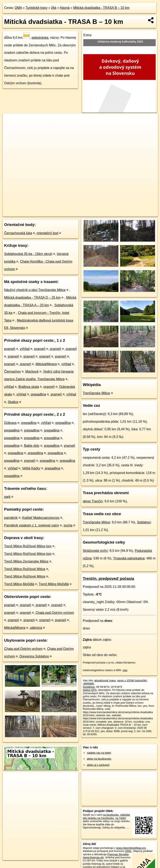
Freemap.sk (108, 213)
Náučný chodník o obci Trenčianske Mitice (35, 290)
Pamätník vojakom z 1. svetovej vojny (32, 525)
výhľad (25, 349)
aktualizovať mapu (105, 680)
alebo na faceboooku (99, 759)
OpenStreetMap (87, 213)
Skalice (13, 402)
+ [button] (10, 120)
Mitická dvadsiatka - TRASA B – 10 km (101, 8)
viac (125, 670)
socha (68, 525)
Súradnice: (89, 687)
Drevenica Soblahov (34, 656)
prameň (10, 349)
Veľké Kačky (31, 468)
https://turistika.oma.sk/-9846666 (139, 213)
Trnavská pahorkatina (129, 558)
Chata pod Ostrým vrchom (55, 613)
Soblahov (144, 522)
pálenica (36, 628)
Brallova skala (29, 387)
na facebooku (111, 815)
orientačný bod (47, 233)
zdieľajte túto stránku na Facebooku (106, 816)
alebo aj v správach (98, 765)
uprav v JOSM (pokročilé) (132, 680)
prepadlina (38, 394)
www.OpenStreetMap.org (131, 848)
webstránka (40, 38)
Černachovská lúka (18, 233)
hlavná (65, 8)
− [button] (10, 127)
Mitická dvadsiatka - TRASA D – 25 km (32, 298)
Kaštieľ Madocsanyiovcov (41, 518)
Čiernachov (12, 371)
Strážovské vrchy (95, 551)
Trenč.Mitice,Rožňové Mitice (25, 569)
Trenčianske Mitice (96, 393)
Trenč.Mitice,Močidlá (19, 584)
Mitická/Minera (46, 364)
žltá (54, 8)
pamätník (11, 518)
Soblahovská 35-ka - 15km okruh (28, 254)
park (7, 497)
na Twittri (121, 818)
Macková (32, 371)
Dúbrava (10, 423)
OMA (18, 8)
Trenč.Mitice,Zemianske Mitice (26, 561)
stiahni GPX (90, 690)
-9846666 (88, 684)
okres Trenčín (93, 501)
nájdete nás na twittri (99, 753)
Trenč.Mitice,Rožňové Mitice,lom (28, 546)
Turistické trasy (37, 8)
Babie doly (32, 446)
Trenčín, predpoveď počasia (108, 578)
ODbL (128, 851)
